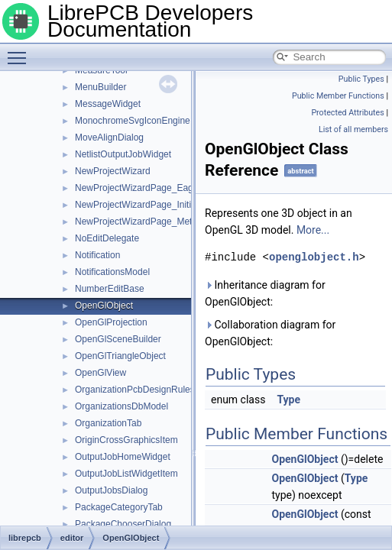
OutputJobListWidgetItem (126, 474)
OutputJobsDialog (111, 490)
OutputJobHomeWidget (123, 457)
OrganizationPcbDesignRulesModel (147, 390)
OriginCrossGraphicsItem (126, 440)
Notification (97, 255)
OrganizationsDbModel (121, 406)
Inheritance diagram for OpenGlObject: (265, 293)
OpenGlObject (104, 306)
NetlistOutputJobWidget (123, 154)
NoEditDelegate (107, 238)
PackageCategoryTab (119, 507)
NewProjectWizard (113, 171)
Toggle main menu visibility (21, 51)
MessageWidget (108, 104)
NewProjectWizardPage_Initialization (150, 205)
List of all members (353, 129)
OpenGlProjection (111, 322)
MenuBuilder (100, 87)
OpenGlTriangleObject (120, 356)
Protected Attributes (347, 113)
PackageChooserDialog (123, 524)
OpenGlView (100, 373)
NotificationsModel (112, 272)
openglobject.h (314, 257)
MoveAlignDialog (109, 137)
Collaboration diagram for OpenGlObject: (270, 333)
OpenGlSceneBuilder (118, 339)
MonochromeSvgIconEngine (133, 121)
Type (288, 400)
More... (313, 230)
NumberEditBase (110, 289)
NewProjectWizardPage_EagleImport (151, 188)
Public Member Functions (338, 96)
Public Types (361, 79)
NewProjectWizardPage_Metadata (145, 222)
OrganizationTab (108, 423)
